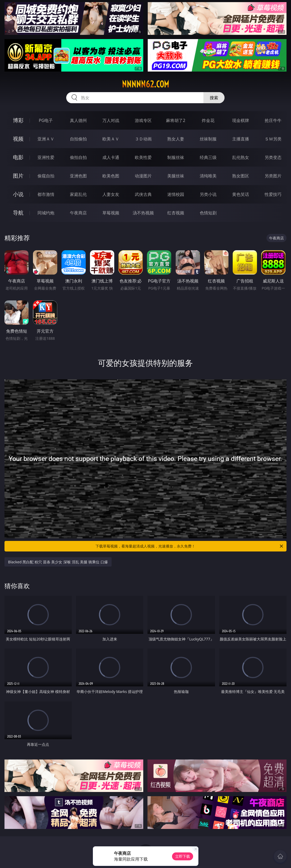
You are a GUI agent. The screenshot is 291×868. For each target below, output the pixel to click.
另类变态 (273, 157)
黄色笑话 (241, 194)
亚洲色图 (78, 176)
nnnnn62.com (145, 84)
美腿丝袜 (176, 176)
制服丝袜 (176, 157)
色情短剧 (208, 213)
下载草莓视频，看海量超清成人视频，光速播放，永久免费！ (190, 546)
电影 (18, 157)
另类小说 (208, 194)
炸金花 (208, 120)
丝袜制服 (208, 139)
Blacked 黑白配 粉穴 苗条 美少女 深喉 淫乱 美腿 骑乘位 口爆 (58, 562)
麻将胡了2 (176, 120)
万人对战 (111, 120)
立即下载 (183, 856)
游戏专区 (143, 120)
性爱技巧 (273, 194)
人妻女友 (111, 194)
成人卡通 (111, 157)
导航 (18, 213)
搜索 (214, 98)
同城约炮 (46, 213)
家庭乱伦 (78, 194)
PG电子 (46, 120)
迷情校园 (176, 194)
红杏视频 (176, 213)
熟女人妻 (176, 139)
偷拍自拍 (78, 157)
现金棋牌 (241, 120)
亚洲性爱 (46, 157)
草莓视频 (111, 213)
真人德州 (78, 120)
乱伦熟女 (241, 157)
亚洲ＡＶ (46, 139)
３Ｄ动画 (143, 139)
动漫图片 (143, 176)
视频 (18, 139)
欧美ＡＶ (111, 139)
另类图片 (273, 176)
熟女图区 (241, 176)
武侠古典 (143, 194)
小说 (18, 194)
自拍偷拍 (78, 139)
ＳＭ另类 (273, 139)
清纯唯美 (208, 176)
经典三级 (208, 157)
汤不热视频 (143, 213)
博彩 (18, 120)
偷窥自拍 (46, 176)
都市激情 (46, 194)
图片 (18, 176)
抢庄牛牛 (273, 120)
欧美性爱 (143, 157)
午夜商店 (78, 213)
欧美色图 (111, 176)
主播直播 (241, 139)
